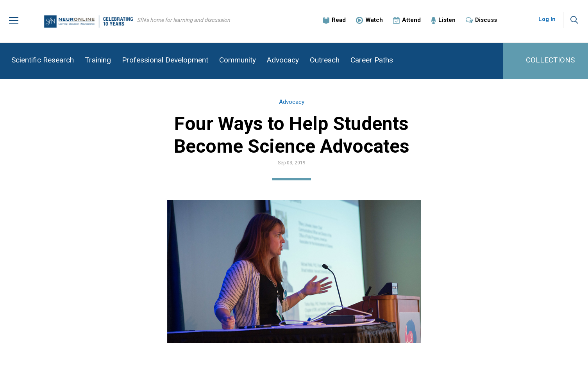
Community (238, 60)
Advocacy (283, 60)
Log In (547, 20)
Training (98, 60)
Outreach (325, 60)
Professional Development (165, 60)
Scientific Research (43, 60)
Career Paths (372, 60)
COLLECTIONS (550, 60)
